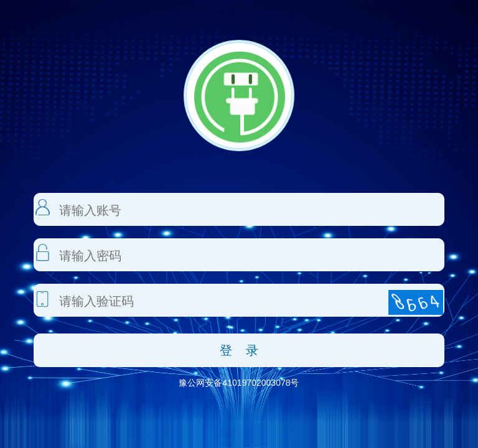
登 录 (239, 350)
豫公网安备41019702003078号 (239, 383)
